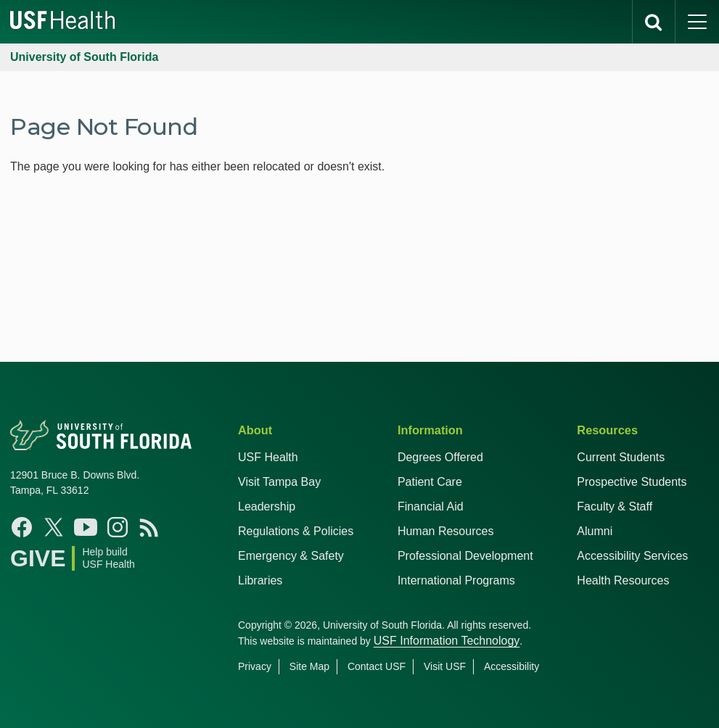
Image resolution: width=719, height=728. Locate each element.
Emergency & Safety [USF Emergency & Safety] (291, 556)
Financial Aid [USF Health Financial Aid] (431, 506)
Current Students (621, 457)
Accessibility (511, 666)
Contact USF (377, 666)
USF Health (268, 457)
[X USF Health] (54, 527)
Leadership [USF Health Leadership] (267, 506)
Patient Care (430, 482)
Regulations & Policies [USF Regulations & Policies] (296, 531)
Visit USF (445, 666)
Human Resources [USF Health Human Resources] (446, 531)
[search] (654, 22)
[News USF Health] (149, 527)
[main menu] (697, 22)
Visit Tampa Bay (279, 482)
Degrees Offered (440, 457)
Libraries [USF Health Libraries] (260, 580)
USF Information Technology (447, 641)
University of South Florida (84, 57)
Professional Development (465, 556)
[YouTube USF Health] (86, 527)
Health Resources (623, 580)
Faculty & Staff (615, 506)
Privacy (255, 666)
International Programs (456, 580)
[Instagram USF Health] (118, 527)
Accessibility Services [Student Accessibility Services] (632, 556)
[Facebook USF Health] (22, 527)
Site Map (309, 666)
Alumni (595, 531)
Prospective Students (632, 482)
